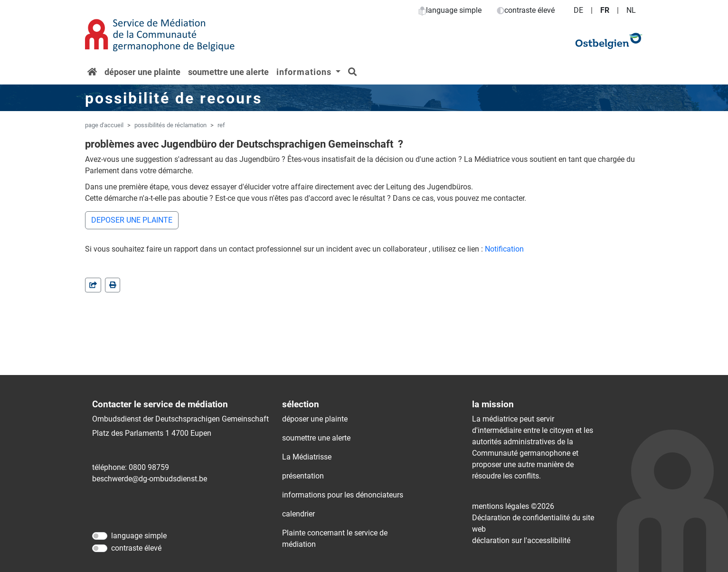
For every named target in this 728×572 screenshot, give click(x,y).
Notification (504, 249)
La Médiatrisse (307, 457)
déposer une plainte (142, 72)
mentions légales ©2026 (513, 506)
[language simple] (100, 536)
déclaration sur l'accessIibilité (521, 540)
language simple (450, 10)
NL (631, 10)
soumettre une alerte (228, 72)
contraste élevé (526, 10)
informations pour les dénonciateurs (343, 495)
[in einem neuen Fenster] (113, 285)
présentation (303, 476)
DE (578, 10)
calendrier (298, 514)
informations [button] (305, 72)
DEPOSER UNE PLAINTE (132, 220)
